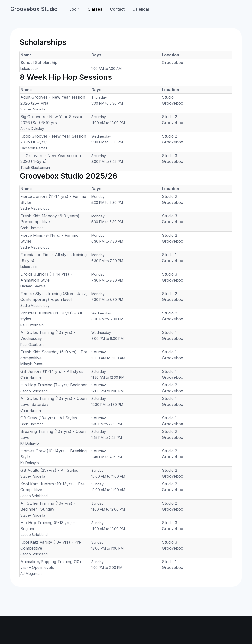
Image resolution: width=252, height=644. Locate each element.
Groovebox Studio (34, 9)
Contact (117, 9)
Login (75, 9)
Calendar (141, 9)
